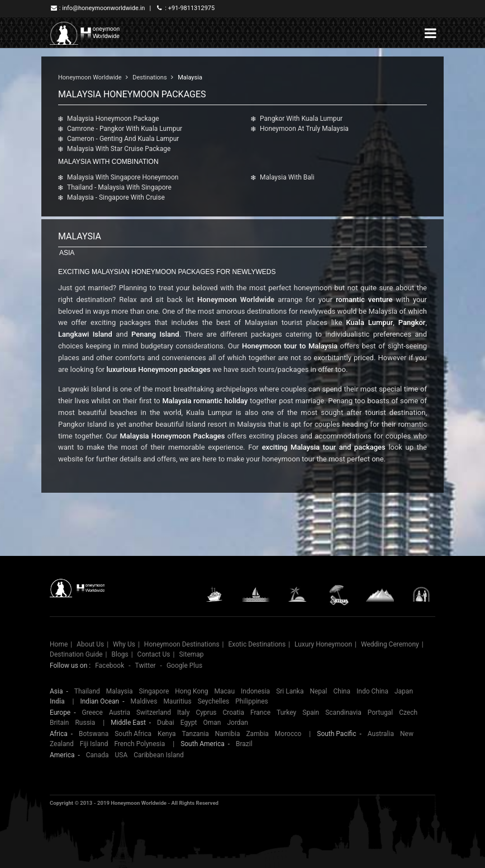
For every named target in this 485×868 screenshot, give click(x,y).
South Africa (133, 734)
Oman (212, 723)
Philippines (252, 701)
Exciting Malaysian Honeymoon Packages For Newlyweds (167, 272)
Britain (59, 723)
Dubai (166, 723)
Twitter (146, 666)
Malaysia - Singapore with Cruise (116, 197)
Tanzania (196, 734)
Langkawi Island (85, 334)
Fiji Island (94, 744)
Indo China (372, 691)
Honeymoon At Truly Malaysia (304, 129)
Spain (311, 713)
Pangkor (412, 322)
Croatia (233, 713)
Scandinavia (343, 713)
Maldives (144, 701)
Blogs (120, 654)
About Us (90, 644)
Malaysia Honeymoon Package (113, 119)
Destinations (149, 77)
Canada (98, 755)
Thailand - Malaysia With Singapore (119, 187)
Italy (183, 713)
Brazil (244, 744)
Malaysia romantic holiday (205, 401)
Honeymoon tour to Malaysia (290, 346)
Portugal (380, 713)
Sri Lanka (290, 691)
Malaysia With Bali (287, 177)
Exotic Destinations (257, 644)
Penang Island (155, 334)
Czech (408, 713)
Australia (381, 734)
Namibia (228, 734)
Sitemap (191, 654)
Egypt (189, 723)
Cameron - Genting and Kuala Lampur (123, 139)
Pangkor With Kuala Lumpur (301, 119)
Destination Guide (76, 654)
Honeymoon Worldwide (90, 77)
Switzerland (154, 713)
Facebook (110, 666)
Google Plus (184, 666)
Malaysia (190, 77)
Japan (404, 691)
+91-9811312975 (191, 8)
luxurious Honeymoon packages (158, 369)
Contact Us (154, 654)
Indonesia (255, 691)
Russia (85, 723)
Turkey (286, 713)
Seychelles (214, 701)
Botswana (94, 734)
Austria (120, 713)
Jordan (237, 723)
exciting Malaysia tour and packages (324, 447)
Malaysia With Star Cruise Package (119, 149)
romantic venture (364, 299)
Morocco (288, 734)
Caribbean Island (159, 755)
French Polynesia (139, 744)
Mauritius (177, 701)
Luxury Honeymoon (323, 644)
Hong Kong (191, 691)
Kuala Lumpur (369, 322)
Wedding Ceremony (390, 644)
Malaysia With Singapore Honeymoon (123, 177)
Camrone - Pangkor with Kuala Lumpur (125, 129)
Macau (225, 691)
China (342, 691)
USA (122, 755)
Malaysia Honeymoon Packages (172, 436)
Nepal (318, 691)
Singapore (154, 691)
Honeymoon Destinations (182, 644)
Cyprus (206, 713)
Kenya (167, 734)
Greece (92, 713)
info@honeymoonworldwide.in (103, 8)
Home (59, 644)
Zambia (257, 734)
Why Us (124, 644)
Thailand (87, 691)
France (260, 713)
